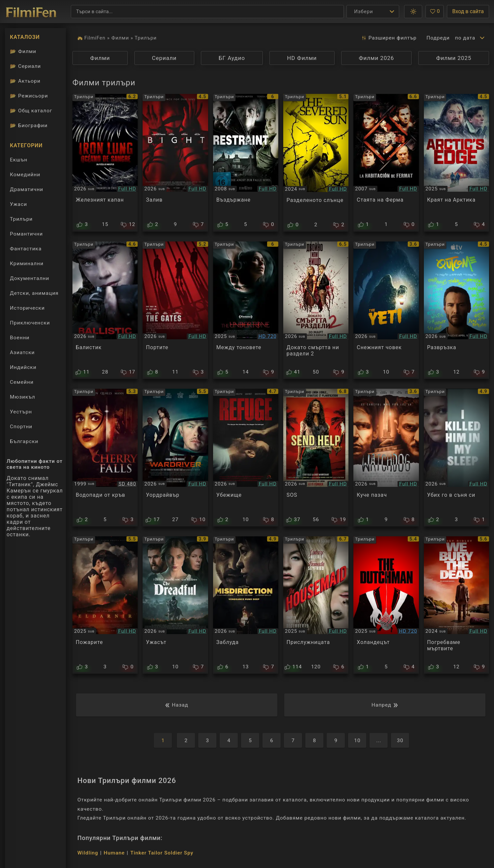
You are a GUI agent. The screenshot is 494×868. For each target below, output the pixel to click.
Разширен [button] (389, 38)
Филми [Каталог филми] (23, 51)
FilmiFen (95, 38)
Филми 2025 (454, 58)
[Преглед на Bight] (175, 163)
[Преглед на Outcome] (456, 310)
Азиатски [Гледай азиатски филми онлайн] (22, 352)
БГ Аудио (232, 58)
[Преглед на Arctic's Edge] (456, 163)
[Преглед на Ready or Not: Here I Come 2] (316, 310)
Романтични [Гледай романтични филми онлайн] (26, 234)
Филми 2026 (376, 58)
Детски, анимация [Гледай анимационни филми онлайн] (34, 293)
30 (400, 741)
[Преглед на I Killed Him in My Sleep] (456, 458)
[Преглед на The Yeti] (386, 310)
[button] (413, 12)
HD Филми (302, 58)
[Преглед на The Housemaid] (316, 605)
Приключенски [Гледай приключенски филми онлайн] (30, 323)
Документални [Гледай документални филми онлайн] (29, 278)
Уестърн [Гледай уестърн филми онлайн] (21, 412)
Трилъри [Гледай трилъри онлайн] (21, 221)
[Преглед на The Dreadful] (175, 605)
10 (357, 741)
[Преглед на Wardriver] (175, 458)
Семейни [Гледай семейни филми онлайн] (22, 382)
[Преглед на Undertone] (246, 310)
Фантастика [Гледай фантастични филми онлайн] (26, 249)
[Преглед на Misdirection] (246, 605)
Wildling (88, 853)
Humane (114, 853)
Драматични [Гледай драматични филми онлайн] (27, 189)
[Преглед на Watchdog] (386, 458)
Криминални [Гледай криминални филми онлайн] (27, 264)
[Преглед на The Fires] (105, 605)
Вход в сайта (468, 11)
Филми (120, 38)
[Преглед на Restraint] (246, 163)
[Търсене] (207, 12)
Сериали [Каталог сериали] (25, 66)
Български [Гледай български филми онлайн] (24, 441)
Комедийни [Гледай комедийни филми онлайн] (25, 175)
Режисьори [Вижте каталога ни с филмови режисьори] (29, 96)
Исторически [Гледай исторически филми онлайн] (27, 308)
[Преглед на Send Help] (316, 458)
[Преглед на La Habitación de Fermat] (386, 163)
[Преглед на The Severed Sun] (316, 163)
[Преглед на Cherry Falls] (105, 458)
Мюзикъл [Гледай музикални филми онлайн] (23, 397)
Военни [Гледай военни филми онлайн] (20, 338)
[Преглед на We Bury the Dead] (456, 605)
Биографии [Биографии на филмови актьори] (29, 126)
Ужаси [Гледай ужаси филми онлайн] (18, 204)
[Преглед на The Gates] (175, 310)
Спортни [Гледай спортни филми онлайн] (21, 427)
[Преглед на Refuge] (246, 458)
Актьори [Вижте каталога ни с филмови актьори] (25, 81)
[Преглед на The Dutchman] (386, 605)
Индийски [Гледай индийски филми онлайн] (23, 367)
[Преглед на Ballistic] (105, 310)
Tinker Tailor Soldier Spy (162, 853)
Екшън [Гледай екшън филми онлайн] (19, 160)
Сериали (164, 58)
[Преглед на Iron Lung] (105, 163)
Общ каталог (31, 111)
